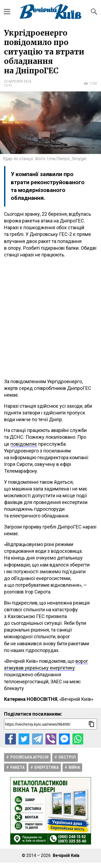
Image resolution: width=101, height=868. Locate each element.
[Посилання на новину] (50, 724)
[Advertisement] (50, 318)
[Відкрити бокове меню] (7, 12)
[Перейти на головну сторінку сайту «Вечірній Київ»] (50, 11)
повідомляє (24, 444)
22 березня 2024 (18, 81)
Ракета (17, 767)
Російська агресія (29, 757)
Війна (74, 767)
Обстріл (67, 757)
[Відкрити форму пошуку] (94, 12)
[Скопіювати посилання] (92, 724)
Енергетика (47, 767)
